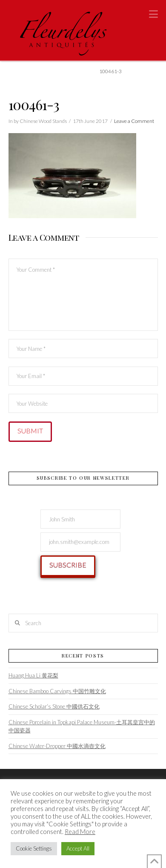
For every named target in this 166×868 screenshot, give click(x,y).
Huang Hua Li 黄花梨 (33, 675)
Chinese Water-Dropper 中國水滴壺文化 (57, 746)
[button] (153, 14)
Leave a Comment (134, 121)
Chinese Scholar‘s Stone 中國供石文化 (54, 706)
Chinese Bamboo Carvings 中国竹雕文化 (57, 691)
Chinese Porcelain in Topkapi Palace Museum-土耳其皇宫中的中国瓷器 (82, 726)
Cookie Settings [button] (34, 848)
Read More (80, 832)
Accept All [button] (78, 848)
